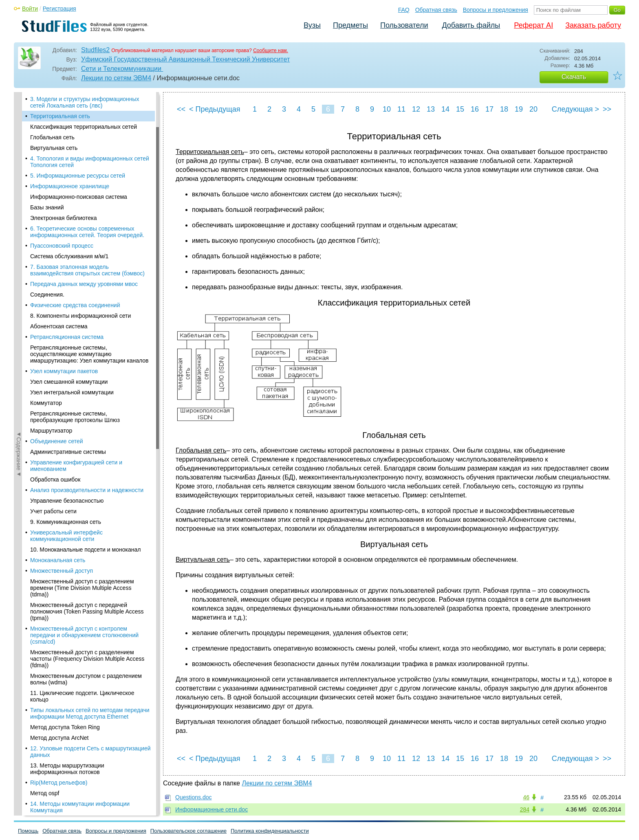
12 (416, 109)
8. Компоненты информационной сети (80, 316)
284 (525, 809)
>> (607, 109)
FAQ (404, 10)
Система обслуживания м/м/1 (69, 256)
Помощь (28, 831)
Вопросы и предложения (496, 10)
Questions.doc (194, 797)
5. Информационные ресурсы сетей (78, 176)
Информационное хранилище (70, 186)
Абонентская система (59, 326)
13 (431, 109)
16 (475, 109)
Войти (30, 9)
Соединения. (47, 295)
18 (504, 109)
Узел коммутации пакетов (64, 371)
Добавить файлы (471, 25)
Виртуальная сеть (54, 148)
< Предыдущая (215, 109)
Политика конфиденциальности (270, 831)
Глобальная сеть (52, 137)
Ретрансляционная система (67, 337)
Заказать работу (593, 25)
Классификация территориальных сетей (84, 127)
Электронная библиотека (64, 218)
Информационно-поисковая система (79, 197)
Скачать (574, 77)
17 (489, 109)
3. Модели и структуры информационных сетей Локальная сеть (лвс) (85, 102)
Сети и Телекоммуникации (122, 69)
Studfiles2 (95, 50)
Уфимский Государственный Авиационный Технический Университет (185, 59)
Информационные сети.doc (212, 809)
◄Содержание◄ (19, 235)
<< (181, 109)
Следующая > (575, 109)
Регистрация (59, 9)
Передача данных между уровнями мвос (84, 284)
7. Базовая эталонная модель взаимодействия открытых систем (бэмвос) (87, 270)
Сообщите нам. (271, 51)
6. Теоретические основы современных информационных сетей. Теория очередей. (87, 232)
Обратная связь (436, 10)
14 (445, 109)
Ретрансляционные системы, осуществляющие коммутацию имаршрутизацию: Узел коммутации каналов (89, 354)
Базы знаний (47, 207)
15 (460, 109)
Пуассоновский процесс (62, 246)
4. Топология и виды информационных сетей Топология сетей (90, 162)
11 (401, 109)
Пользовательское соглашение (188, 831)
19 (519, 109)
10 (387, 109)
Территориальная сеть (60, 116)
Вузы (312, 25)
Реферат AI (533, 25)
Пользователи (404, 25)
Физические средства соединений (75, 305)
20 (533, 109)
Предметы (350, 25)
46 (526, 797)
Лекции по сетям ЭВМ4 (116, 78)
